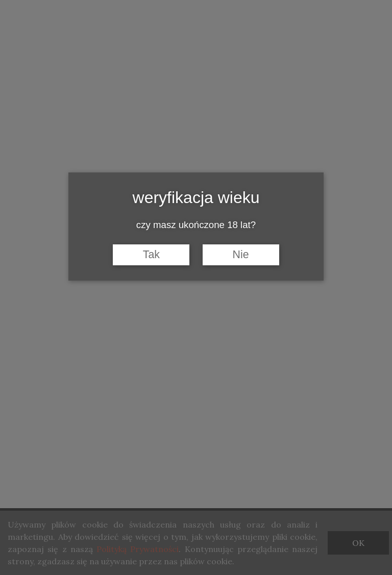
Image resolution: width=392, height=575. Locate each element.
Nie (241, 255)
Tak (151, 255)
